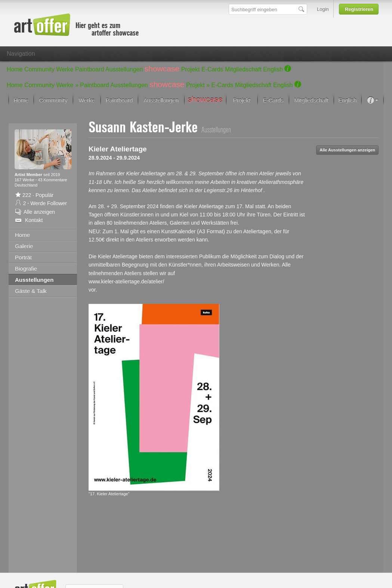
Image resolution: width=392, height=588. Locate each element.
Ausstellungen (124, 69)
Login (323, 9)
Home (15, 69)
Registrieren (359, 9)
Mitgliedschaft (243, 69)
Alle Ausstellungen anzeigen (347, 150)
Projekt (191, 69)
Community (39, 69)
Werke (65, 69)
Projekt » (198, 85)
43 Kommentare (52, 180)
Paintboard (89, 69)
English (273, 69)
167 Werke (25, 180)
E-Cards (212, 69)
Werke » (67, 85)
